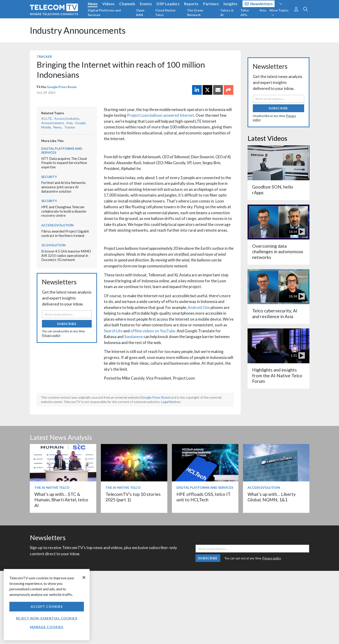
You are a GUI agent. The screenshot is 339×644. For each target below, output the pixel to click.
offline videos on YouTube (153, 331)
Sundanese (134, 337)
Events (146, 4)
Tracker (44, 57)
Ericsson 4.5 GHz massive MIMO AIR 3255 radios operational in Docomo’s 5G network (66, 255)
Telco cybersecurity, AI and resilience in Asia (275, 313)
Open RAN (140, 12)
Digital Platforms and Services (104, 12)
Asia (263, 10)
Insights (230, 4)
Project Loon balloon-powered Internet (160, 115)
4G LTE (47, 118)
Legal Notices (171, 402)
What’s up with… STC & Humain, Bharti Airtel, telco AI (61, 500)
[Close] (84, 577)
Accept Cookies (47, 607)
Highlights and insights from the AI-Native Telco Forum (277, 375)
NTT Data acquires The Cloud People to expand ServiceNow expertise (64, 163)
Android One (199, 307)
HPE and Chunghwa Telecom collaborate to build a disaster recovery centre (64, 211)
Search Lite (113, 331)
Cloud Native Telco (165, 12)
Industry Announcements (78, 30)
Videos (108, 4)
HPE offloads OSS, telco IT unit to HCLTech (204, 497)
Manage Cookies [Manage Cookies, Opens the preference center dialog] (47, 627)
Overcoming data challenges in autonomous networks (278, 252)
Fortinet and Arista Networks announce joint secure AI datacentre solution (63, 187)
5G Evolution (53, 245)
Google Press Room (62, 87)
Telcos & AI (227, 12)
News (93, 4)
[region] (47, 605)
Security (49, 177)
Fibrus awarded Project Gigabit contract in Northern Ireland (65, 233)
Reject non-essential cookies (47, 618)
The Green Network (195, 12)
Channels (127, 4)
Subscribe (67, 324)
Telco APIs (245, 12)
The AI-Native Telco (52, 487)
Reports (191, 4)
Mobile (46, 127)
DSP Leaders (168, 4)
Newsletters (259, 4)
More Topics (279, 12)
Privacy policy (51, 335)
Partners (211, 4)
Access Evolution (67, 118)
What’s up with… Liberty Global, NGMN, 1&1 (272, 497)
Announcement (52, 123)
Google (80, 123)
